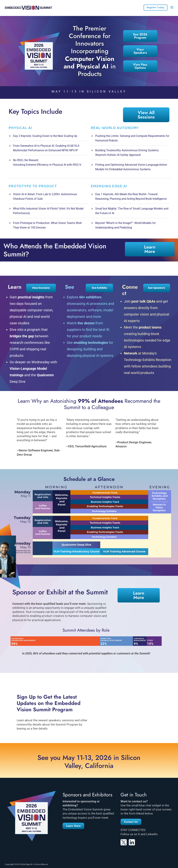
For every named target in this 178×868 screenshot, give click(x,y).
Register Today (156, 7)
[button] (73, 826)
